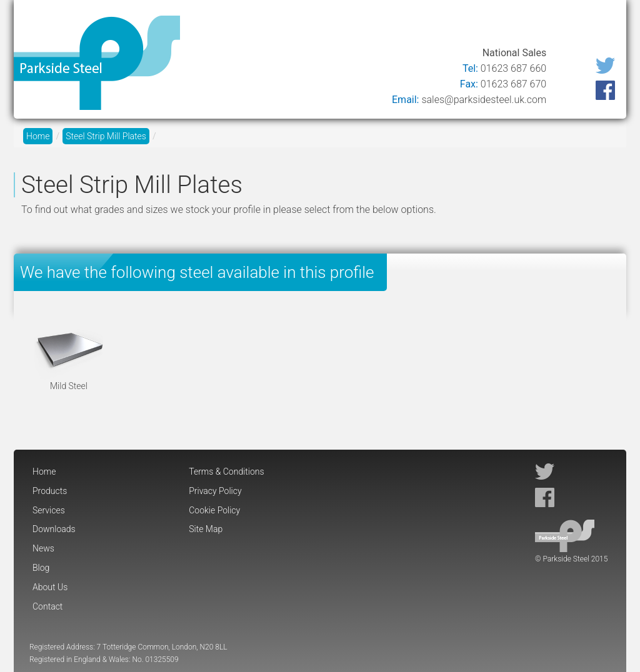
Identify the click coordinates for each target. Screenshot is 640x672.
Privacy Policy (215, 491)
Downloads (387, 27)
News (445, 27)
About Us (536, 27)
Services (322, 27)
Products (262, 27)
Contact (595, 27)
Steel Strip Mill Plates (106, 136)
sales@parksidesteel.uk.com (484, 100)
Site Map (206, 529)
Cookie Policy (214, 510)
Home (209, 27)
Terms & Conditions (226, 472)
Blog (487, 27)
